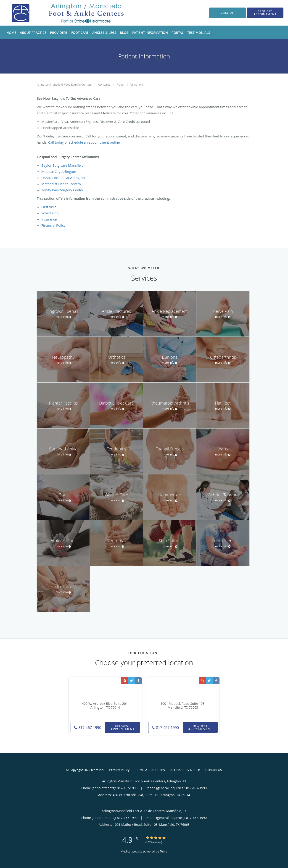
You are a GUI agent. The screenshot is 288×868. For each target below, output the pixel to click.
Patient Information (130, 84)
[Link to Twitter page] (132, 681)
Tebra (164, 851)
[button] (265, 13)
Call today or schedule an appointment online (84, 142)
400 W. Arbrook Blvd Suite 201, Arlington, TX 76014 (105, 706)
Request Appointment (122, 727)
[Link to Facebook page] (138, 681)
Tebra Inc (97, 770)
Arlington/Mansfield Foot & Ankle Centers (65, 84)
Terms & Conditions (150, 770)
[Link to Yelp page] (125, 681)
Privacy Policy (119, 770)
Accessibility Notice (185, 770)
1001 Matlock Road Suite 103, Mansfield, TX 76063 (183, 706)
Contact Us (214, 770)
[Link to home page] (63, 13)
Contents (105, 84)
